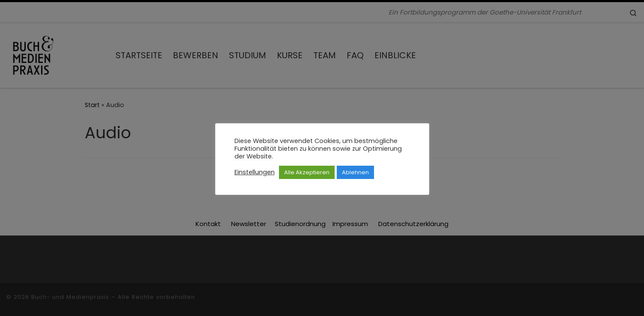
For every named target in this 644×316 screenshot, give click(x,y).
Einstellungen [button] (255, 172)
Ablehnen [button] (355, 172)
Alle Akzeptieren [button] (307, 172)
